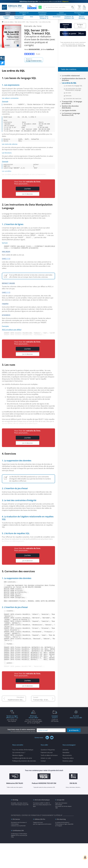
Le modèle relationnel (71, 76)
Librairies (65, 774)
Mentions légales (18, 780)
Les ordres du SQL (69, 83)
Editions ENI (13, 7)
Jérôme (47, 49)
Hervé (32, 49)
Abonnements (67, 780)
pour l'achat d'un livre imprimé (12, 743)
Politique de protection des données (24, 786)
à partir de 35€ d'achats (55, 743)
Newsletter (66, 777)
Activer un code (46, 783)
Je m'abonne (28, 200)
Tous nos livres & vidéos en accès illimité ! (44, 1)
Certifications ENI (18, 855)
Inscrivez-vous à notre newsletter (21, 755)
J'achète (28, 194)
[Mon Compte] (84, 7)
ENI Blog (15, 825)
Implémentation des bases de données (17, 724)
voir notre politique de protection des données (23, 756)
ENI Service (16, 844)
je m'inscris (74, 755)
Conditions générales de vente (22, 783)
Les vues (68, 93)
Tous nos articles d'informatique (23, 774)
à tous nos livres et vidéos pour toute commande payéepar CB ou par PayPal (33, 744)
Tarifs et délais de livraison (49, 780)
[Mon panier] (79, 7)
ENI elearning (61, 844)
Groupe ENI (61, 825)
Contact (43, 786)
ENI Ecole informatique (42, 825)
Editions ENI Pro (40, 844)
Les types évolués (69, 110)
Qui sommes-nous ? (19, 777)
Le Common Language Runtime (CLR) (71, 114)
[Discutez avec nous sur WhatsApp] (40, 7)
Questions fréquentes (48, 774)
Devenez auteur (68, 786)
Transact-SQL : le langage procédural (44, 724)
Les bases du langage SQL (74, 86)
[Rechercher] (72, 7)
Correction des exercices (73, 99)
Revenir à (34, 60)
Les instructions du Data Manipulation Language (73, 89)
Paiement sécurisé (47, 777)
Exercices (68, 96)
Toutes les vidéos (68, 783)
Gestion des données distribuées (70, 107)
